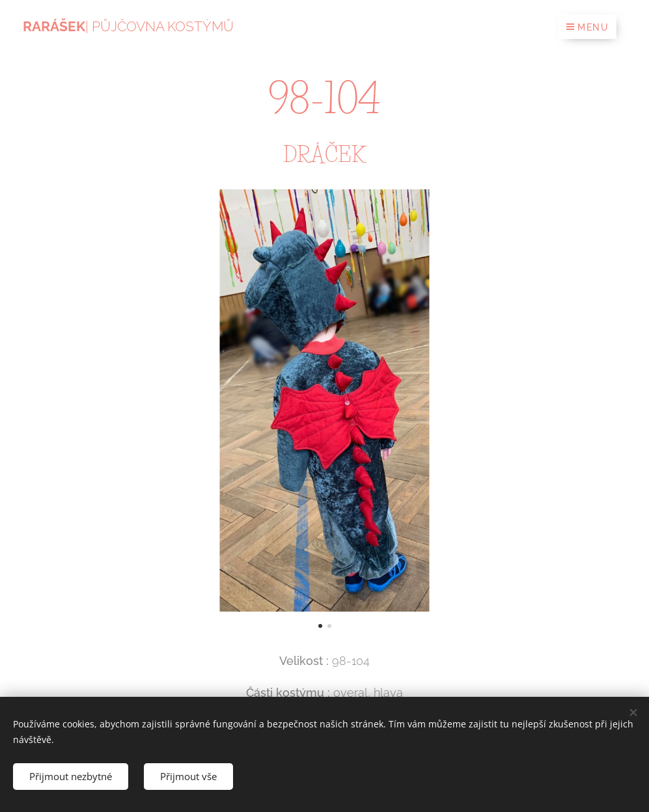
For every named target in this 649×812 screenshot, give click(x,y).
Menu (587, 27)
